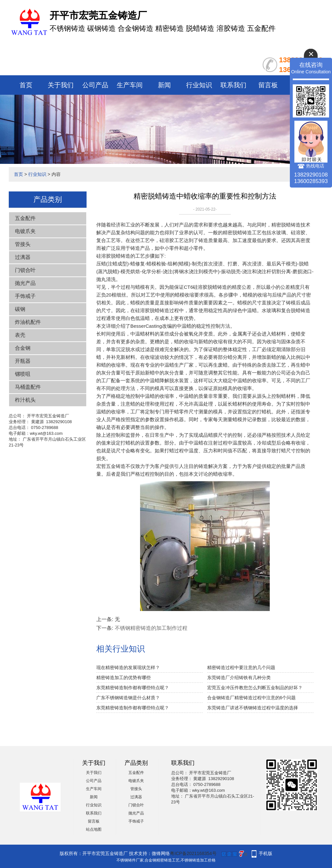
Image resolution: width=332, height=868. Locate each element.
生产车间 (130, 85)
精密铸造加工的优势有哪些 (124, 678)
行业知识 (199, 85)
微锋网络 (161, 853)
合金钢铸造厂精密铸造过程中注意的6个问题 (252, 698)
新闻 (164, 85)
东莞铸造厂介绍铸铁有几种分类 (239, 678)
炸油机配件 (28, 322)
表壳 (20, 335)
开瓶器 (23, 361)
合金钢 (23, 348)
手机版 (266, 853)
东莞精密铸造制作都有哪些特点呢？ (133, 688)
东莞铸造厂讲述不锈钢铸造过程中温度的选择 (253, 708)
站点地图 (94, 829)
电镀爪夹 (25, 231)
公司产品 (95, 85)
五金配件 (25, 218)
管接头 (23, 244)
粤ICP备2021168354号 (193, 853)
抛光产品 (25, 283)
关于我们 (61, 85)
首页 (26, 85)
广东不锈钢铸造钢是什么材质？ (128, 698)
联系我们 (233, 85)
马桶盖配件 (28, 387)
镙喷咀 (23, 374)
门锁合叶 (25, 270)
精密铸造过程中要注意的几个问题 (241, 667)
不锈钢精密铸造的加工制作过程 (151, 628)
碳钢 (20, 309)
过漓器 (23, 257)
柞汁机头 (25, 400)
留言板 (268, 85)
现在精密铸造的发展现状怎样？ (128, 667)
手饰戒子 (25, 296)
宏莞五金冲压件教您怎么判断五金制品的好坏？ (255, 688)
